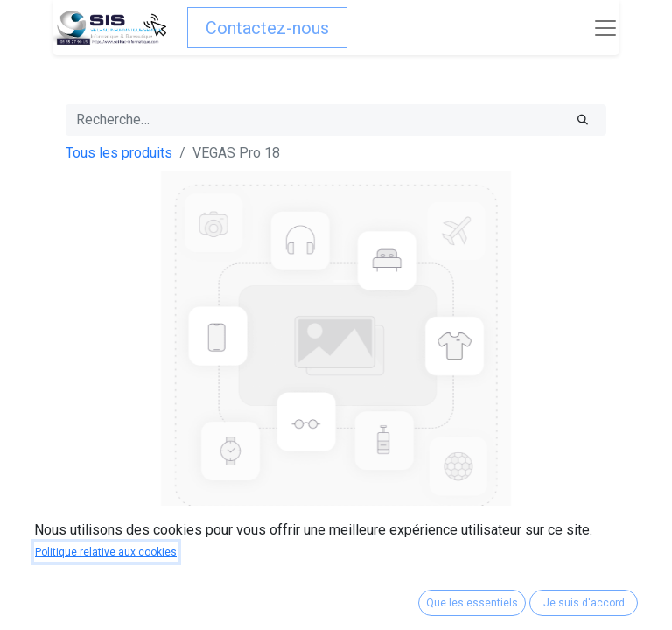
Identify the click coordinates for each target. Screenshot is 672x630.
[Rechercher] (583, 120)
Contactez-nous (267, 28)
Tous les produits (119, 153)
